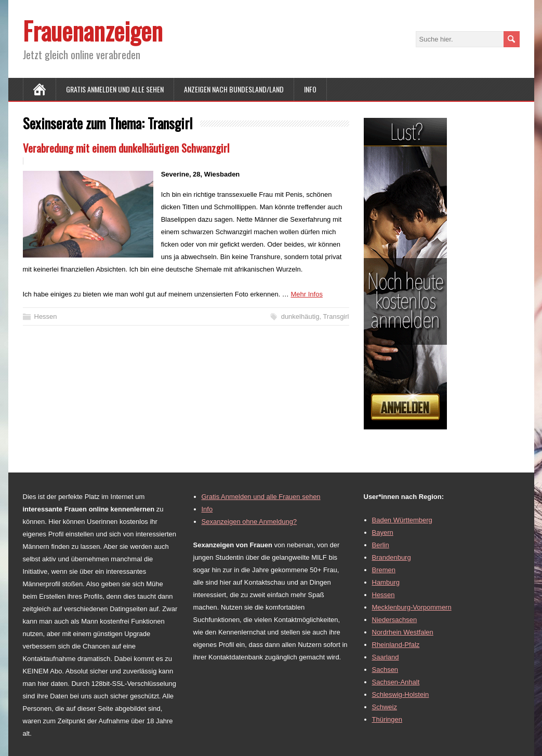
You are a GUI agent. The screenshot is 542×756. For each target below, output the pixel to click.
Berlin (381, 545)
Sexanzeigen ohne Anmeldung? (249, 522)
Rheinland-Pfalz (396, 645)
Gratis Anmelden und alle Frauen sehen (261, 497)
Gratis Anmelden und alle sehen (115, 89)
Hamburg (386, 582)
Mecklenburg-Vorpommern (412, 607)
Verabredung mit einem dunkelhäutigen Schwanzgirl (126, 148)
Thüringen (387, 719)
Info (310, 89)
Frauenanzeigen (93, 30)
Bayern (383, 532)
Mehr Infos (306, 294)
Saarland (386, 657)
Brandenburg (392, 557)
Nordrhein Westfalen (403, 632)
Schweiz (385, 707)
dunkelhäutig (300, 316)
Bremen (384, 570)
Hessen (46, 316)
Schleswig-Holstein (401, 694)
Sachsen (385, 670)
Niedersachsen (395, 620)
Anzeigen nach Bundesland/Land (234, 89)
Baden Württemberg (402, 520)
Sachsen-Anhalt (396, 682)
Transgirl (336, 316)
